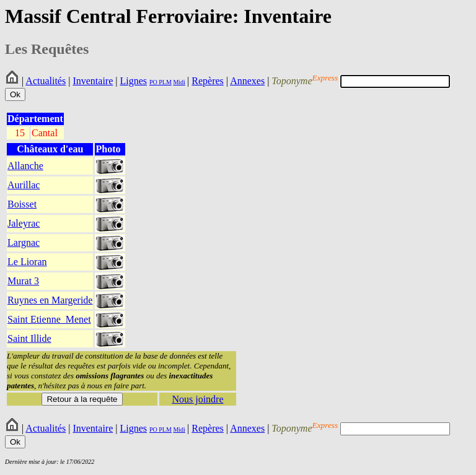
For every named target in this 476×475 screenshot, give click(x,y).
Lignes (133, 81)
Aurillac (24, 185)
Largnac (24, 242)
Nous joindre (197, 399)
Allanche (25, 166)
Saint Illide (29, 338)
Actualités (46, 81)
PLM (165, 82)
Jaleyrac (24, 223)
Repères (208, 81)
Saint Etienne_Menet (49, 319)
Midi (179, 82)
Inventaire (93, 81)
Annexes (247, 81)
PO (153, 82)
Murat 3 (23, 281)
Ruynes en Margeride (50, 300)
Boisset (22, 204)
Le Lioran (27, 262)
